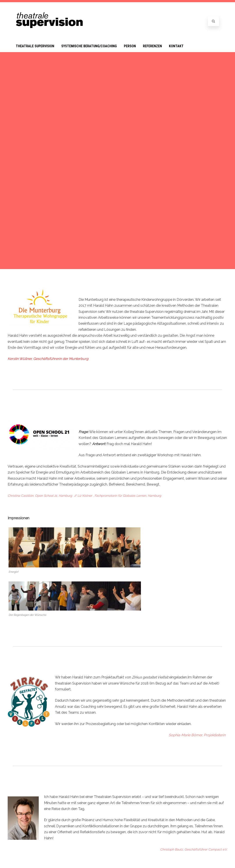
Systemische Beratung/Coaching (89, 46)
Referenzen (152, 46)
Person (130, 46)
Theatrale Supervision (35, 46)
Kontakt (176, 46)
